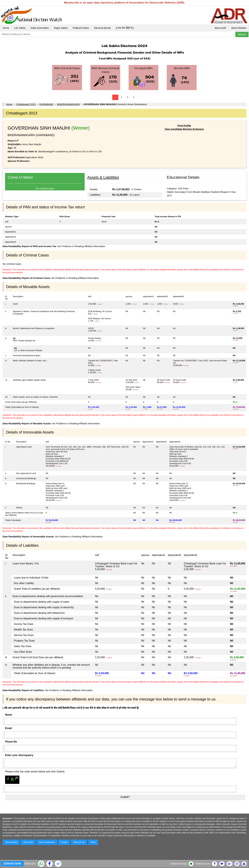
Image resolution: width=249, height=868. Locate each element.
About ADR (220, 28)
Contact (64, 842)
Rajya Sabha (61, 28)
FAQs (93, 842)
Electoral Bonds (102, 28)
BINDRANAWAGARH (68, 104)
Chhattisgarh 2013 (26, 104)
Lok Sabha (20, 28)
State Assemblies (40, 28)
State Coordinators (47, 842)
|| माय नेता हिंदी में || (125, 28)
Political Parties (81, 28)
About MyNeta (239, 28)
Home (6, 28)
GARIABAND (46, 104)
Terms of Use (79, 842)
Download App (178, 864)
